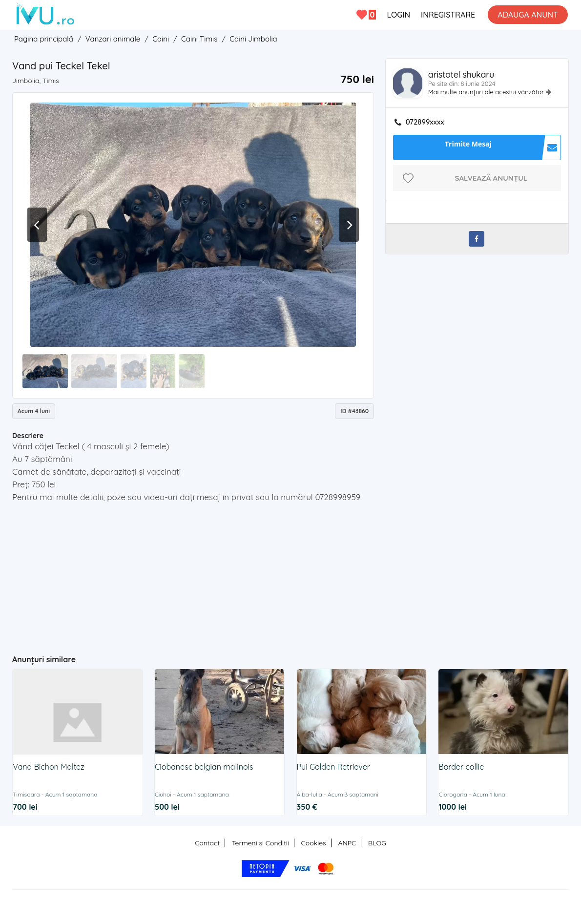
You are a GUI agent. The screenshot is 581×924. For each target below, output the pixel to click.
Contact (207, 843)
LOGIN (398, 15)
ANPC (347, 843)
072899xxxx (425, 122)
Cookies (314, 843)
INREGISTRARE (448, 15)
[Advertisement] (202, 574)
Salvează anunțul (491, 178)
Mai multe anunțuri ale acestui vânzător (487, 92)
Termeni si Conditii (260, 843)
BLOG (377, 843)
